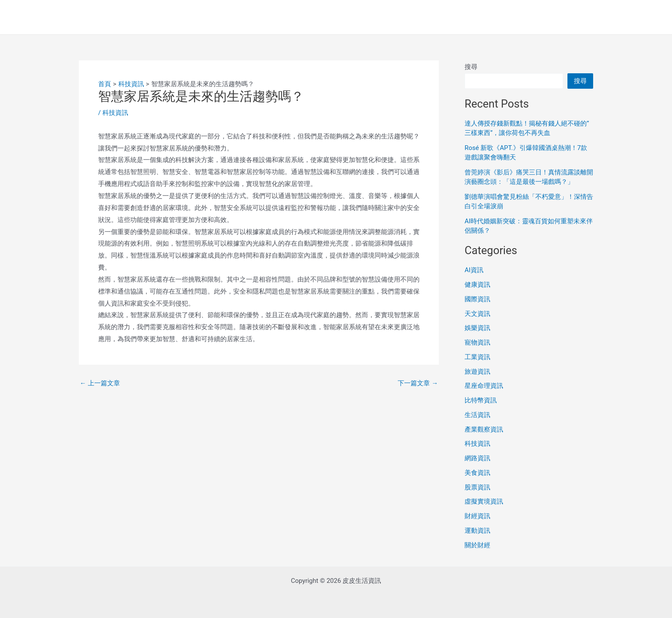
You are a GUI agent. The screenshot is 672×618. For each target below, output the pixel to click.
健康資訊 (477, 285)
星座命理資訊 (484, 386)
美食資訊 (477, 473)
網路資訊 (477, 458)
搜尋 (471, 67)
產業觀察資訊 (484, 429)
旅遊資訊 (477, 372)
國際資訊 (477, 299)
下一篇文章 (418, 383)
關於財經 (477, 545)
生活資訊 (477, 415)
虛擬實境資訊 (484, 501)
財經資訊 (477, 516)
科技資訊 (115, 113)
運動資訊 (477, 531)
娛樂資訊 (477, 328)
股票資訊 (477, 487)
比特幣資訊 (481, 400)
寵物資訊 (477, 342)
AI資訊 (474, 270)
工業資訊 (477, 357)
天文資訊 (477, 314)
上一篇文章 (100, 383)
